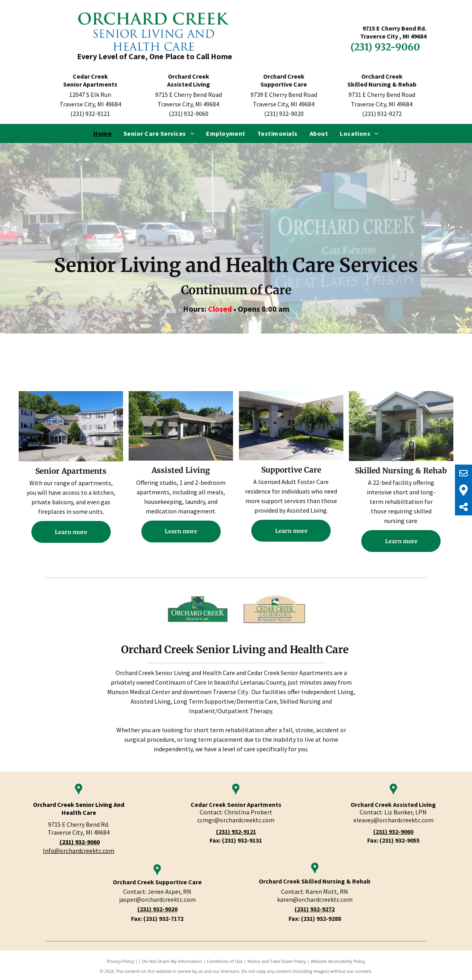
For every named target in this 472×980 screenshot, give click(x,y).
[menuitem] (102, 133)
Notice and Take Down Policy (277, 961)
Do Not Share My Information (172, 961)
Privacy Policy (120, 961)
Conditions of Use (225, 961)
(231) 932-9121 (236, 831)
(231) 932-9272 (315, 909)
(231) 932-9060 (393, 831)
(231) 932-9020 (157, 909)
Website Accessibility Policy (338, 961)
